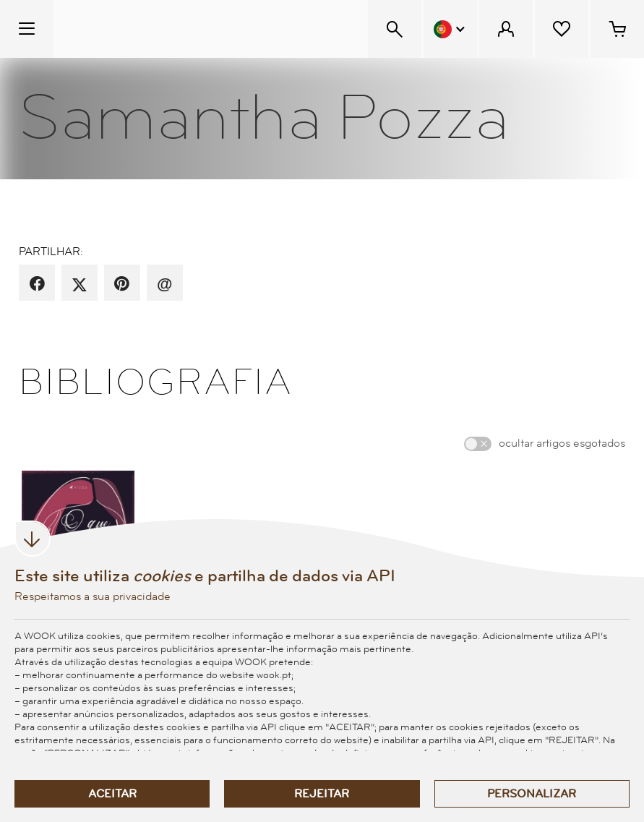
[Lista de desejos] (562, 29)
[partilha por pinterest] (122, 284)
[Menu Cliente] (506, 29)
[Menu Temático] (27, 29)
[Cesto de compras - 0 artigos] (617, 29)
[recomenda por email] (164, 284)
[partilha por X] (80, 284)
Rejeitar (322, 794)
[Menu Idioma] (450, 29)
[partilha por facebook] (37, 284)
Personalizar (532, 794)
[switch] (478, 444)
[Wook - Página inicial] (142, 29)
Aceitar (112, 794)
